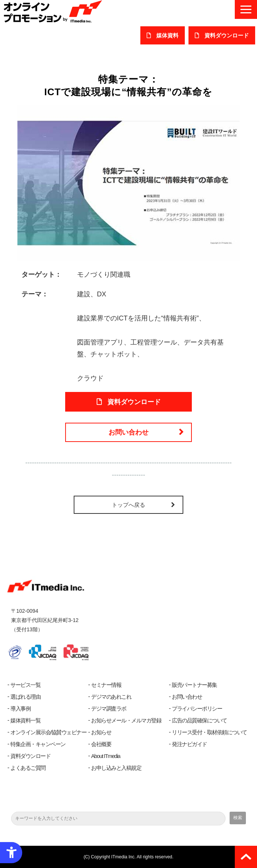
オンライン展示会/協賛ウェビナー (48, 732)
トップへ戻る (128, 505)
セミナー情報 (106, 685)
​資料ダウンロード (227, 35)
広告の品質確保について (199, 720)
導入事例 (20, 709)
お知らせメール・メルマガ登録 (126, 720)
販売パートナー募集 (194, 685)
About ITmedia (106, 756)
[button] (246, 9)
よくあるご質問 (28, 768)
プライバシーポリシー (197, 709)
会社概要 (101, 744)
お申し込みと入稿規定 (116, 768)
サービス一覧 (25, 685)
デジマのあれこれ (111, 697)
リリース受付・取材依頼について (209, 732)
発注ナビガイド (189, 744)
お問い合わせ (128, 432)
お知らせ (101, 732)
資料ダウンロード (30, 756)
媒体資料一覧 (25, 720)
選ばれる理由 (25, 697)
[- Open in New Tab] (128, 182)
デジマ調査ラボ (109, 709)
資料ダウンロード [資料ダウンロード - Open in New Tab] (134, 402)
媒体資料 (167, 35)
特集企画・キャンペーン (38, 744)
